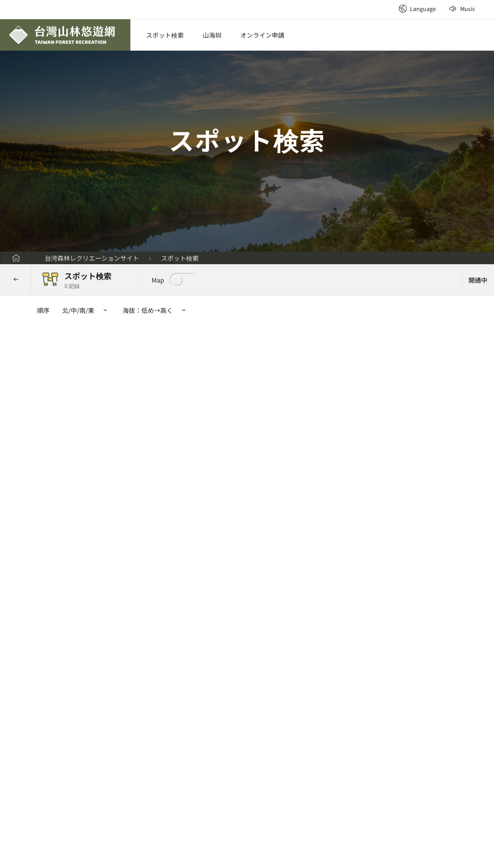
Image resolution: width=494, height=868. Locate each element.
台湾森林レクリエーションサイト (92, 258)
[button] (174, 280)
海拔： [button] (156, 310)
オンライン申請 (262, 35)
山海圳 (212, 35)
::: (390, 4)
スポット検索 (165, 35)
